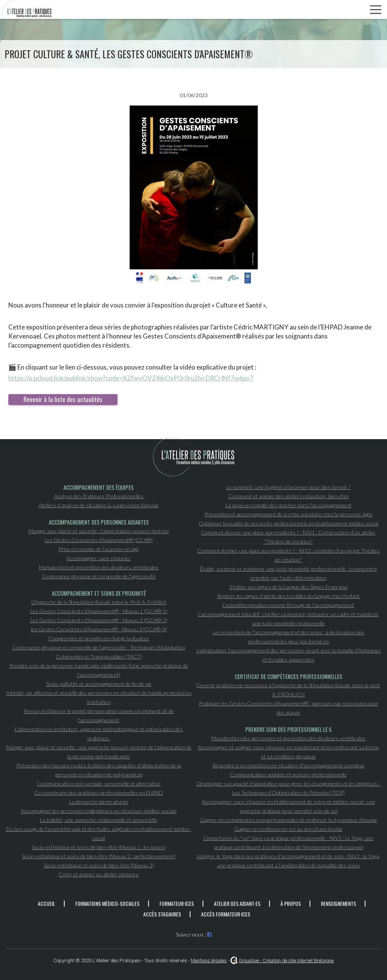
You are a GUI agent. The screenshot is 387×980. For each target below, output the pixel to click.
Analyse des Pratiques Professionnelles (99, 496)
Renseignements (338, 903)
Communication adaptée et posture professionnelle (288, 774)
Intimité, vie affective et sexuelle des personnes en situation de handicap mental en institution (99, 697)
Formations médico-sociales (107, 903)
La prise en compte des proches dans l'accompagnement (289, 505)
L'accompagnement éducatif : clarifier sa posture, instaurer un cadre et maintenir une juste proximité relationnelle (288, 619)
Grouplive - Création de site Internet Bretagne (286, 961)
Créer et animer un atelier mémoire (99, 874)
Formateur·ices (177, 903)
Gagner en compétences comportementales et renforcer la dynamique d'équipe (289, 820)
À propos (291, 903)
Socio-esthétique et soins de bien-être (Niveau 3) (99, 865)
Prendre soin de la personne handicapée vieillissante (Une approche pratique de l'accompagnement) (99, 670)
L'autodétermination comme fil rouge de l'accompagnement (288, 605)
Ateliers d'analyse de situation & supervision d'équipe (99, 505)
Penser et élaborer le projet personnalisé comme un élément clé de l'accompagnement (99, 715)
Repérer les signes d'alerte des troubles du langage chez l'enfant (288, 596)
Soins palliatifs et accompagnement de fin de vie (99, 684)
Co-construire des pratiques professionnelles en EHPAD (99, 793)
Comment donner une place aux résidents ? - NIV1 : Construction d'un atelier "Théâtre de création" (288, 537)
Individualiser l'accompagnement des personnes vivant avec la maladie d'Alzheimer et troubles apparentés (289, 655)
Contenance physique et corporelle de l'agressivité (99, 576)
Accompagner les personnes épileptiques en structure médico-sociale (99, 811)
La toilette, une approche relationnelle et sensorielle (99, 820)
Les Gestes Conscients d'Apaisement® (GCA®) (99, 540)
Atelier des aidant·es (237, 903)
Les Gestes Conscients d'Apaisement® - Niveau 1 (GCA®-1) (99, 611)
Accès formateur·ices (226, 914)
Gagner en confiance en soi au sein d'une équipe (288, 829)
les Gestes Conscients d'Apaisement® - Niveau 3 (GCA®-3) (99, 629)
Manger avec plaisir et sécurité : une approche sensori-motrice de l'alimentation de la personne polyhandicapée (99, 752)
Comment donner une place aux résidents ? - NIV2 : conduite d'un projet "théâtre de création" (289, 555)
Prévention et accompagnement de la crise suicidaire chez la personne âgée (289, 514)
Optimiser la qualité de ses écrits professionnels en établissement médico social (289, 523)
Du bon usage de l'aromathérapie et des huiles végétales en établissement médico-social (99, 833)
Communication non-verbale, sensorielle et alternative (99, 784)
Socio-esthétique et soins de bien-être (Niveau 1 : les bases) (99, 847)
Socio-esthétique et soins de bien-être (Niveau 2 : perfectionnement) (99, 856)
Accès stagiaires (162, 914)
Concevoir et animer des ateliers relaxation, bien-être (289, 496)
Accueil (46, 903)
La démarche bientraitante (99, 802)
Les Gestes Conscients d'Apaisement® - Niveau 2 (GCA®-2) (99, 620)
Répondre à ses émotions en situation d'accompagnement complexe (289, 765)
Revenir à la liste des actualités (63, 399)
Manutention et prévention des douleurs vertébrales (99, 567)
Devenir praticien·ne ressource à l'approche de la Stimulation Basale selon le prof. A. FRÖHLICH (288, 690)
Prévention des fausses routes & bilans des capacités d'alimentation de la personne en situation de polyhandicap (99, 770)
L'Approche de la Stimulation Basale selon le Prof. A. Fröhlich (99, 602)
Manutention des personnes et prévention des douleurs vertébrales (288, 738)
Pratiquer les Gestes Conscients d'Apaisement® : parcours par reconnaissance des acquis (289, 708)
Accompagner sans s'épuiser (99, 558)
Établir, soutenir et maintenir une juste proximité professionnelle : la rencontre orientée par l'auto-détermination (289, 573)
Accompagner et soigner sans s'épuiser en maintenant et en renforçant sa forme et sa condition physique (288, 752)
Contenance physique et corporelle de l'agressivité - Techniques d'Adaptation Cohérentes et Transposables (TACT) (99, 652)
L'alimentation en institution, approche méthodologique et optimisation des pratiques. (99, 734)
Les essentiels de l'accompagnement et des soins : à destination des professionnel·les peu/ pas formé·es (289, 637)
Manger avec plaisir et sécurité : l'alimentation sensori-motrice (99, 531)
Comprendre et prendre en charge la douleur (99, 638)
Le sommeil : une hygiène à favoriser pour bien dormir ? (288, 487)
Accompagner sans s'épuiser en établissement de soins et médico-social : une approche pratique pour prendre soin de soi (289, 806)
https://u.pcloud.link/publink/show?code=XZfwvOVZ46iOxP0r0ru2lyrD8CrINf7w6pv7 (131, 378)
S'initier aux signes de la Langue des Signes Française (289, 587)
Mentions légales (209, 961)
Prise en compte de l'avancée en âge (99, 549)
